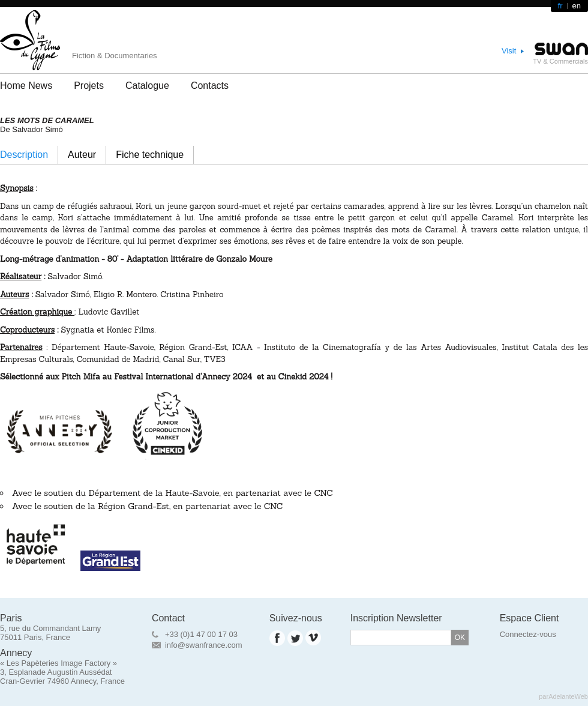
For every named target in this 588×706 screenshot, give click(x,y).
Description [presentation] (24, 155)
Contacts (210, 86)
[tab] (29, 155)
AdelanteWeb (568, 696)
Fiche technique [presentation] (150, 155)
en (577, 6)
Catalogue (147, 86)
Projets (89, 86)
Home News (26, 86)
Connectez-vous (528, 634)
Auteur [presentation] (82, 155)
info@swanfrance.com (204, 645)
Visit (509, 51)
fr (560, 6)
